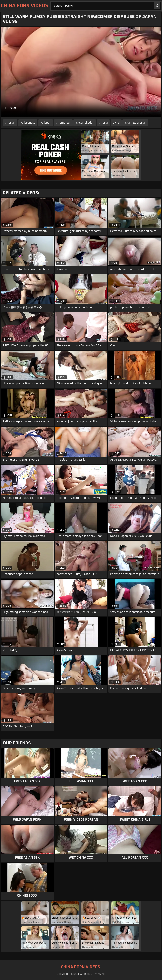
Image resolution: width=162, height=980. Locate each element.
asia (105, 123)
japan (48, 123)
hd (118, 123)
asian (12, 123)
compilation (87, 123)
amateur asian (137, 123)
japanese (30, 123)
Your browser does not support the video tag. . (81, 72)
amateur (65, 123)
